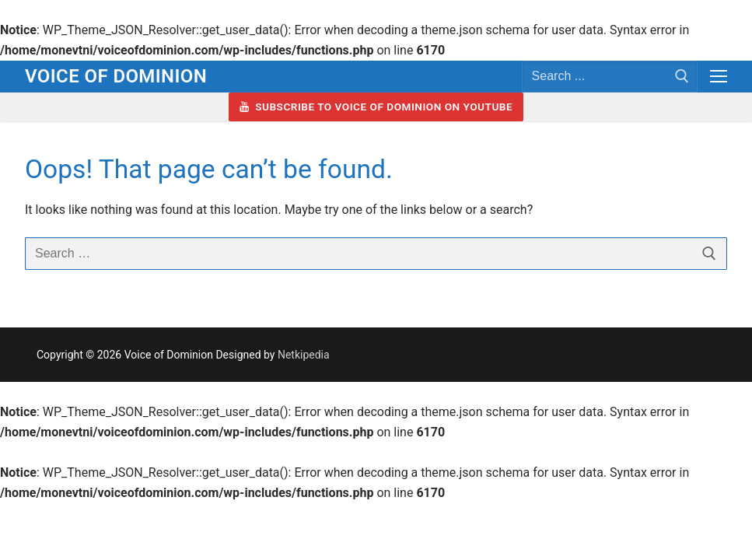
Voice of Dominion (116, 76)
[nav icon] (719, 77)
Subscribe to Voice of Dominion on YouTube (376, 107)
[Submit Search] (682, 77)
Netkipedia (304, 355)
